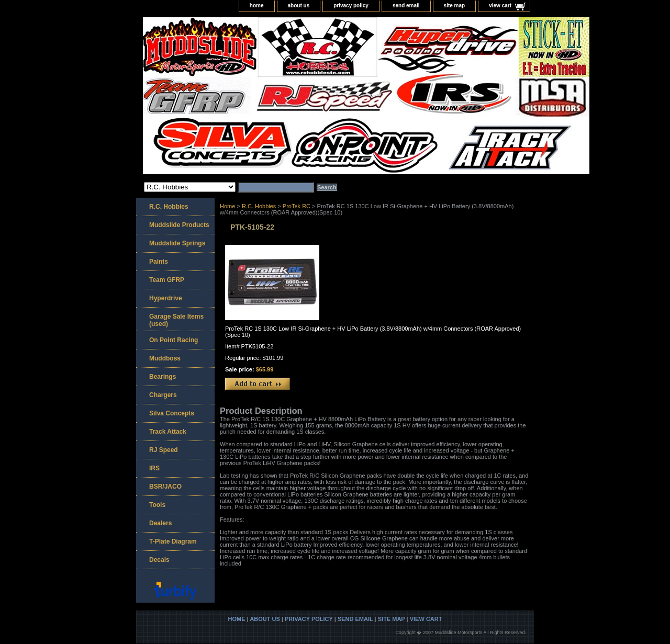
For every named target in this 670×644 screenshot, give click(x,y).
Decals (159, 560)
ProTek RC (297, 206)
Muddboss (165, 358)
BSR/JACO (165, 487)
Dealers (160, 523)
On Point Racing (174, 340)
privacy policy (351, 5)
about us (299, 5)
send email (406, 5)
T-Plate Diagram (173, 541)
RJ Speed (164, 450)
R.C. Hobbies (259, 206)
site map (455, 5)
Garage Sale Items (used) (176, 320)
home (257, 5)
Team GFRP (167, 280)
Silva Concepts (172, 413)
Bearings (163, 377)
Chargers (163, 395)
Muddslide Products (179, 225)
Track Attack (168, 432)
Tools (157, 505)
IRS (154, 468)
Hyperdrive (166, 298)
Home (227, 206)
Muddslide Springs (177, 243)
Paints (159, 262)
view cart (500, 5)
